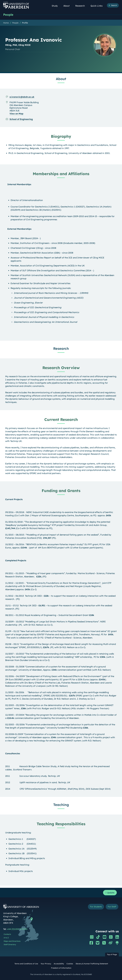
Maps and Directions (12, 941)
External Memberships (19, 229)
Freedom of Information (61, 968)
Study (56, 6)
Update (110, 893)
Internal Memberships (19, 184)
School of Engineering (21, 119)
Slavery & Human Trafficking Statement (92, 964)
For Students (96, 907)
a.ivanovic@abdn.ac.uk (22, 97)
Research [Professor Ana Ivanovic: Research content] (61, 348)
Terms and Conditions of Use (26, 964)
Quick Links (98, 6)
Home (6, 23)
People (8, 15)
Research (81, 6)
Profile (25, 23)
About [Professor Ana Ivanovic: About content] (61, 79)
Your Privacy (46, 964)
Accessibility (59, 964)
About (68, 6)
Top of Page (112, 955)
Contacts (7, 934)
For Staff (112, 907)
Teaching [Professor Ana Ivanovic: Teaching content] (61, 805)
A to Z (6, 938)
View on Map (16, 114)
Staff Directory (10, 944)
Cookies (70, 964)
